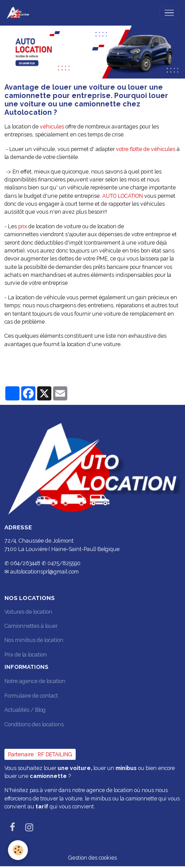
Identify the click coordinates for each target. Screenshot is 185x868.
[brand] (19, 13)
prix (23, 226)
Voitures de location (28, 612)
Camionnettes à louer (31, 626)
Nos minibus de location (34, 640)
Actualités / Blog (25, 710)
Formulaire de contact (31, 696)
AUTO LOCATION (123, 196)
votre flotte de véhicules (146, 149)
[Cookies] (18, 850)
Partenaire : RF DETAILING (40, 754)
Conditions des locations (34, 724)
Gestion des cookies (92, 858)
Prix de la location (26, 655)
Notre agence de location (35, 681)
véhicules (52, 126)
